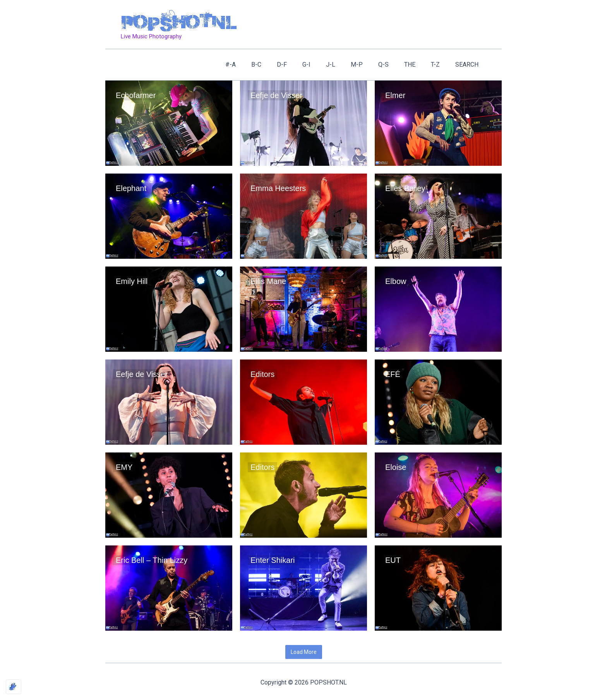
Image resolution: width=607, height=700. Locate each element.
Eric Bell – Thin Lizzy (152, 560)
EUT (393, 560)
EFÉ (393, 374)
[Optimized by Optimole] (14, 687)
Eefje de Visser (276, 95)
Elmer (395, 95)
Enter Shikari (273, 560)
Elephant (132, 188)
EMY (124, 467)
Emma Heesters (278, 188)
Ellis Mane (268, 281)
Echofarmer (136, 95)
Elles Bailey (405, 188)
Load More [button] (304, 652)
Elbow (396, 281)
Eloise (396, 467)
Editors (262, 374)
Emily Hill (132, 281)
